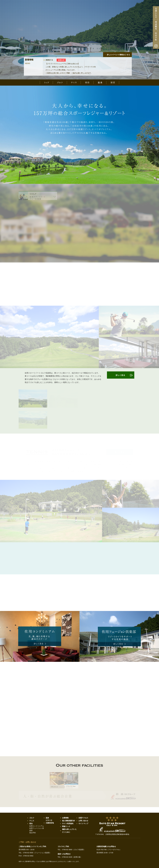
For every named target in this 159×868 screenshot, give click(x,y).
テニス (32, 821)
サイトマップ (83, 824)
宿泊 (31, 824)
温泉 (47, 818)
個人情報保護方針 (69, 821)
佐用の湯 (49, 820)
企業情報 (65, 818)
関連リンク (66, 826)
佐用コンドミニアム (37, 826)
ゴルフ (32, 818)
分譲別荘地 (50, 823)
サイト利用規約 (68, 824)
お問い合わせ (83, 821)
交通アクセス (83, 818)
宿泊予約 (33, 833)
